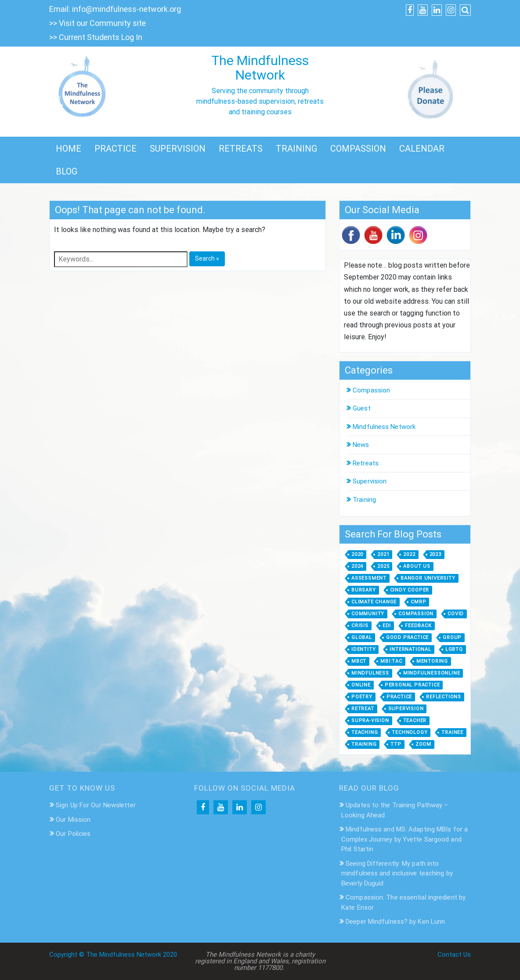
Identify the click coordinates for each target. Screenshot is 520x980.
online (361, 685)
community (368, 614)
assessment (369, 578)
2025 (383, 566)
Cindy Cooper (410, 590)
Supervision (370, 481)
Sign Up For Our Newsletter (96, 805)
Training (364, 500)
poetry (362, 697)
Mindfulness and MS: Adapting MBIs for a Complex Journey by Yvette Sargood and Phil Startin (404, 839)
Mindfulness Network (384, 427)
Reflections (444, 697)
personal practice (412, 685)
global (362, 637)
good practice (407, 637)
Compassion (371, 390)
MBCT (359, 661)
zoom (423, 744)
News (361, 445)
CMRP (418, 602)
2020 (357, 554)
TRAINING (296, 149)
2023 (435, 554)
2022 (409, 554)
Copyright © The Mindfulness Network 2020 (113, 955)
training (364, 744)
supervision (406, 709)
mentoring (432, 661)
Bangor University (428, 578)
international (410, 649)
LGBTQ (454, 649)
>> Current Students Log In (96, 37)
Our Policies (73, 834)
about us (417, 566)
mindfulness (370, 673)
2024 (357, 566)
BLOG (67, 171)
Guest (362, 408)
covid (456, 614)
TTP (396, 744)
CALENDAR (422, 149)
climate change (374, 602)
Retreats (366, 463)
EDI (387, 626)
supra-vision (370, 720)
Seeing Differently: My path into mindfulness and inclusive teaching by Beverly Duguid (397, 873)
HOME (69, 149)
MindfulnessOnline (432, 673)
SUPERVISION (178, 149)
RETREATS (241, 149)
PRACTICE (116, 149)
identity (363, 649)
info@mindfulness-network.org (126, 9)
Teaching (365, 732)
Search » (207, 258)
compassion (416, 614)
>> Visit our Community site (97, 23)
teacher (415, 720)
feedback (418, 626)
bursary (364, 590)
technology (410, 732)
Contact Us (454, 955)
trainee (452, 732)
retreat (363, 709)
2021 (383, 554)
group (452, 637)
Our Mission (73, 820)
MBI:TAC (391, 661)
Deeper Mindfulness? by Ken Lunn (395, 922)
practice (399, 697)
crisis (360, 626)
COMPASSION (358, 149)
